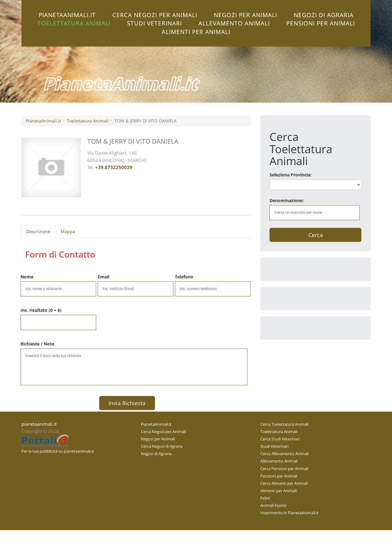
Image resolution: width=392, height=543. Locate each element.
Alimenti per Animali (196, 32)
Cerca (316, 235)
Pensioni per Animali (321, 23)
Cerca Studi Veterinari (280, 439)
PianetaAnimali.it (67, 15)
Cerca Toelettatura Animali (284, 424)
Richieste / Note (37, 344)
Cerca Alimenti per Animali (284, 483)
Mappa (68, 231)
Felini (265, 498)
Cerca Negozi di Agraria (162, 446)
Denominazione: (287, 200)
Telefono (184, 277)
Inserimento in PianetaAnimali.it (289, 513)
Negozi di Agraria (324, 15)
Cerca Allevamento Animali (285, 454)
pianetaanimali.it (39, 424)
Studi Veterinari (155, 23)
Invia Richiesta (127, 403)
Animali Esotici (273, 505)
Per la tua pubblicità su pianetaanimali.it (58, 451)
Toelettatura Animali (74, 23)
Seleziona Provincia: (290, 175)
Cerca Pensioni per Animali (284, 469)
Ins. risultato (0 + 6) (41, 310)
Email (104, 277)
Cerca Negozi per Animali (155, 15)
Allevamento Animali (234, 23)
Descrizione (38, 231)
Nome (27, 277)
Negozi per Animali (245, 15)
